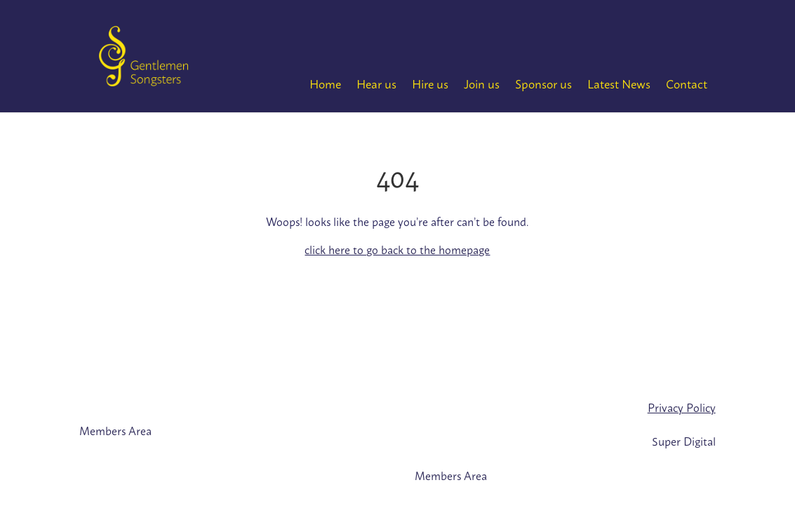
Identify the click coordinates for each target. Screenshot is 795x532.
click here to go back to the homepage (397, 249)
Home (325, 83)
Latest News (619, 83)
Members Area (115, 430)
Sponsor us (543, 83)
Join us (482, 83)
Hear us (376, 83)
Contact (687, 83)
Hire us (430, 83)
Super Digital (684, 441)
